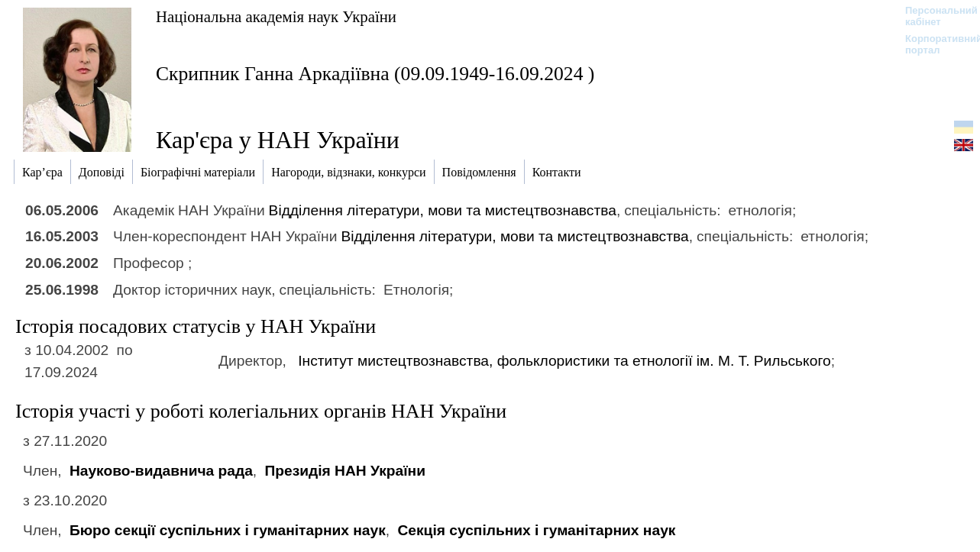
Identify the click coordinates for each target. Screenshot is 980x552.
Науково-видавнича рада (161, 471)
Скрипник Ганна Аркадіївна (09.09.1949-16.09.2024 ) (375, 74)
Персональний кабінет (934, 16)
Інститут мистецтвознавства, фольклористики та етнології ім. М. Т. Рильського (564, 361)
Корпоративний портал (934, 44)
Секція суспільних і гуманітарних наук (536, 530)
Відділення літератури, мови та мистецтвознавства (443, 210)
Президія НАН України (345, 471)
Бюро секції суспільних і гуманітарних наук (228, 530)
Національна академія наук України (276, 16)
